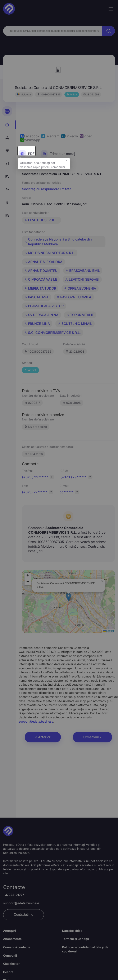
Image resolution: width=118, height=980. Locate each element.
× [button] (67, 162)
